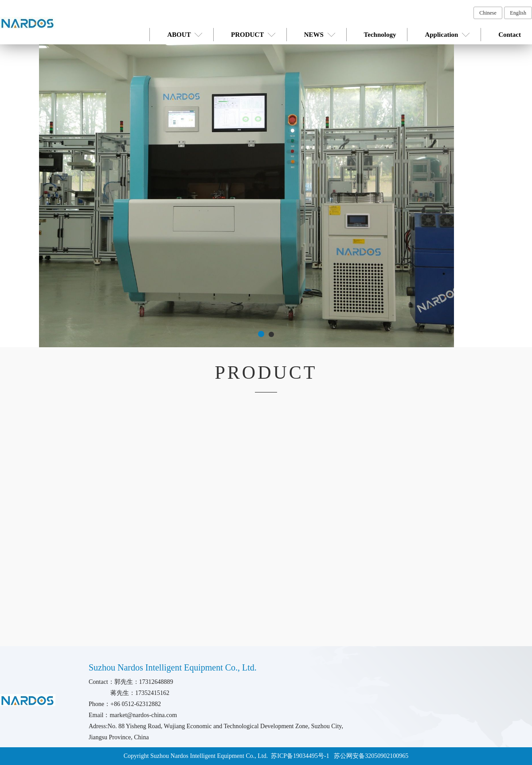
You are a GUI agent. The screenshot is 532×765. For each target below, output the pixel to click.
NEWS (320, 35)
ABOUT (185, 35)
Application (447, 35)
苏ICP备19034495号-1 (301, 756)
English (518, 13)
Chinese (488, 13)
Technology (380, 35)
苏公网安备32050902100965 (371, 756)
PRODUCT (253, 35)
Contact (510, 35)
